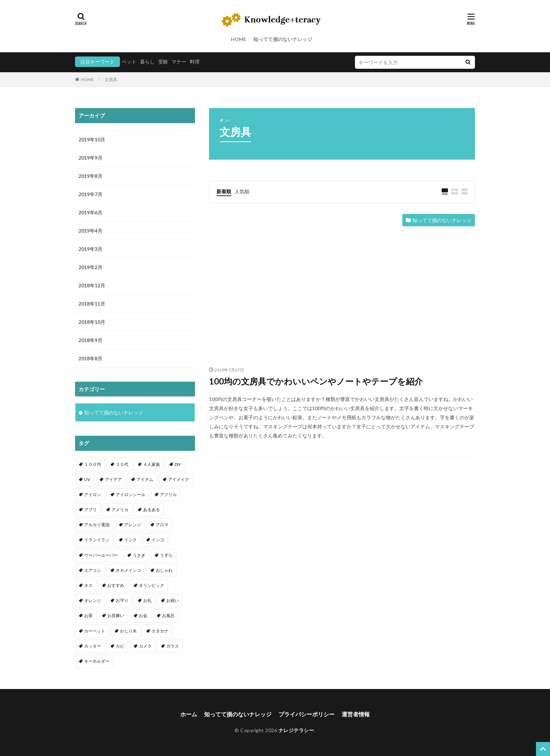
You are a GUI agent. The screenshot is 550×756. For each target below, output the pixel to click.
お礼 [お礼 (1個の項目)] (147, 600)
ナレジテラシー (296, 730)
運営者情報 (356, 714)
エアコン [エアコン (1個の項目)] (93, 570)
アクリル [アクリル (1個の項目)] (168, 494)
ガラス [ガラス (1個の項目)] (173, 646)
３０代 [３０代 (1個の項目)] (122, 464)
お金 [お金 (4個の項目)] (143, 615)
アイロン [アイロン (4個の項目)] (93, 494)
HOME (239, 39)
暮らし (147, 62)
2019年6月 (90, 212)
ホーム (189, 714)
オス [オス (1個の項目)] (88, 585)
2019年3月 (90, 249)
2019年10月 (92, 139)
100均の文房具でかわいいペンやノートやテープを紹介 (316, 381)
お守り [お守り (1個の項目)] (122, 600)
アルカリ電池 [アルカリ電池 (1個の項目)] (97, 525)
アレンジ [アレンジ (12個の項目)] (133, 525)
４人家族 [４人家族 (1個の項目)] (152, 464)
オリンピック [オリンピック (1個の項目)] (152, 585)
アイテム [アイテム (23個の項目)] (145, 479)
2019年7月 (90, 194)
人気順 (242, 191)
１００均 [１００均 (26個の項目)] (93, 464)
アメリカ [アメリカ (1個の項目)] (120, 510)
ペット (129, 62)
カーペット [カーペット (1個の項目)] (95, 631)
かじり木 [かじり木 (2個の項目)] (128, 631)
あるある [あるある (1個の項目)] (152, 510)
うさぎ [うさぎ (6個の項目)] (139, 555)
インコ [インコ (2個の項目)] (158, 540)
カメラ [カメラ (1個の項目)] (145, 646)
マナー (179, 62)
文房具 (111, 79)
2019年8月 (90, 176)
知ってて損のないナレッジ (283, 39)
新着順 (224, 191)
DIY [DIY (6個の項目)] (178, 464)
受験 (163, 62)
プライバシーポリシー (307, 714)
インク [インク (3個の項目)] (130, 540)
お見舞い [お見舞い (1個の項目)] (116, 615)
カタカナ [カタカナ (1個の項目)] (160, 631)
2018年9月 (90, 340)
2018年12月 (92, 285)
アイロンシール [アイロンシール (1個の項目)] (130, 494)
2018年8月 (90, 358)
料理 (195, 62)
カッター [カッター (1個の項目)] (93, 646)
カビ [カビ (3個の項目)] (120, 646)
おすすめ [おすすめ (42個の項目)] (116, 585)
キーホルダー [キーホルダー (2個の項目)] (97, 661)
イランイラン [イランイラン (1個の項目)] (97, 540)
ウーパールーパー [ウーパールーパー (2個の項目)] (101, 555)
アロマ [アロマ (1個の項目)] (162, 525)
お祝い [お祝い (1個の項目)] (173, 600)
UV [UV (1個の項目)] (87, 479)
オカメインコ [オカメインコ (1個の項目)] (128, 570)
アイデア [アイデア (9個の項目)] (113, 479)
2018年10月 (92, 322)
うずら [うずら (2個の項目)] (166, 555)
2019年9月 (90, 158)
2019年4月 (90, 231)
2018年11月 (92, 304)
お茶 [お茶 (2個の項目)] (88, 615)
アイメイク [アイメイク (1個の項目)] (179, 479)
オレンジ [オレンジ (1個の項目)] (93, 600)
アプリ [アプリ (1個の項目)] (90, 510)
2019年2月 (90, 267)
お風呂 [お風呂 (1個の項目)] (168, 615)
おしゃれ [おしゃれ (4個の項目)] (164, 570)
